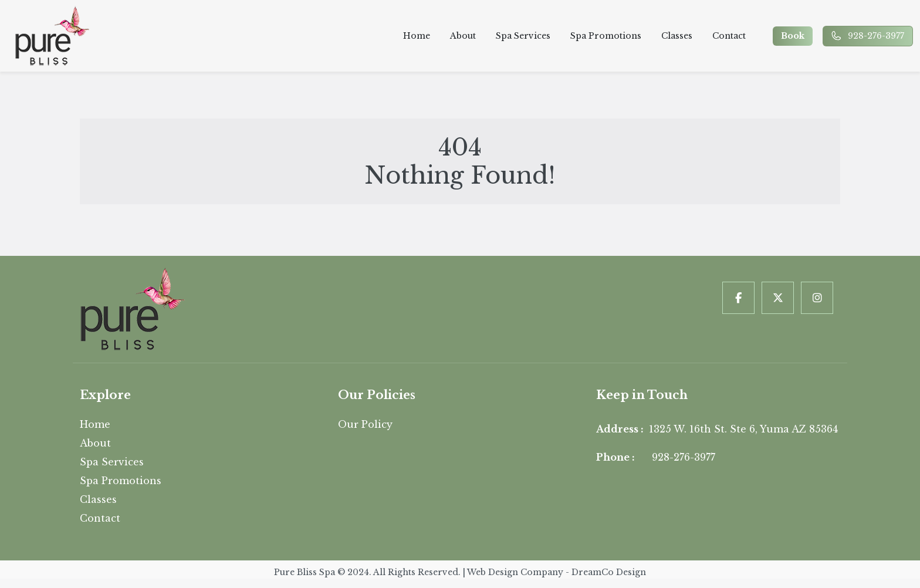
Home (415, 36)
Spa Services (522, 36)
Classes (676, 36)
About (462, 36)
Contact (728, 36)
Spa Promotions (605, 36)
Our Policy (365, 424)
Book (794, 36)
